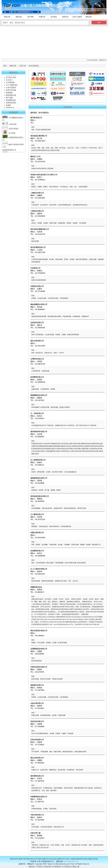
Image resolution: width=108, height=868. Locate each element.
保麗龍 (8, 106)
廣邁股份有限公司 (37, 685)
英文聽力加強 (11, 78)
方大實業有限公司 (37, 514)
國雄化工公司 (35, 156)
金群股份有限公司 (37, 323)
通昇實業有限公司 (37, 776)
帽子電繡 (9, 99)
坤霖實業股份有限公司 (39, 797)
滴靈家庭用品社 (36, 587)
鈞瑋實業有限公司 (37, 377)
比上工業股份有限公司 (39, 569)
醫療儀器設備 (11, 96)
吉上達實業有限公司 (38, 460)
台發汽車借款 (11, 130)
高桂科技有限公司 (37, 721)
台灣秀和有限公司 (37, 359)
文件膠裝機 (10, 83)
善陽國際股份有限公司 (39, 395)
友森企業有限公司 (37, 703)
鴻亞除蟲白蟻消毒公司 (39, 136)
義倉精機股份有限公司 (39, 304)
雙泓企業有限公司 (37, 758)
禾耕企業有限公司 (37, 815)
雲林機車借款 (11, 101)
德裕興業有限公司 (9, 151)
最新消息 (19, 17)
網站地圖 (88, 859)
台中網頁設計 (67, 867)
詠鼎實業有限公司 (37, 551)
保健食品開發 (11, 76)
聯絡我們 (89, 17)
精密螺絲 (9, 94)
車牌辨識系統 (11, 104)
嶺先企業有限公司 (37, 341)
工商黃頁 (39, 867)
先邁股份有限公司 (37, 286)
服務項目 (65, 17)
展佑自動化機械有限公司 (40, 229)
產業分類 (7, 17)
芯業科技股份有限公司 (39, 667)
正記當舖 (9, 134)
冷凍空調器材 (11, 88)
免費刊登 (42, 17)
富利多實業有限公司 (38, 247)
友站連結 (54, 17)
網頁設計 (32, 867)
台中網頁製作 (57, 867)
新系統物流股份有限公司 (40, 496)
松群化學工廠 (35, 833)
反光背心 (9, 81)
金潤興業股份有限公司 (39, 649)
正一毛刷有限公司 (37, 413)
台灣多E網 (9, 125)
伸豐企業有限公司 (37, 533)
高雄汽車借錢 (11, 91)
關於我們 (14, 859)
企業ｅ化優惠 (70, 859)
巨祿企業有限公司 (37, 740)
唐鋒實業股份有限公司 (39, 478)
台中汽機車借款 (12, 86)
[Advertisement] (54, 42)
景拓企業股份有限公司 (39, 631)
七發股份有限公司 (37, 211)
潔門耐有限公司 (36, 118)
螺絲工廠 (76, 867)
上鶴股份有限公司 (37, 193)
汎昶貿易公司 (35, 268)
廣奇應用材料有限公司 (39, 432)
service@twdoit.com (71, 861)
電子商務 (30, 17)
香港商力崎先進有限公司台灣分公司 (44, 175)
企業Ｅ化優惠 (77, 17)
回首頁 (95, 859)
